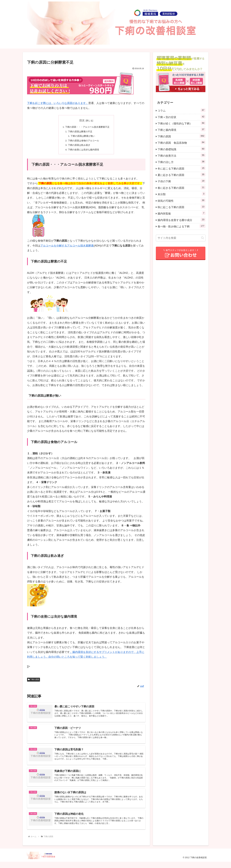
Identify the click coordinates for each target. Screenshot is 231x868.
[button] (203, 238)
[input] (181, 238)
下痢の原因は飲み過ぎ (78, 146)
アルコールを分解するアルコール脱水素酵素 (67, 247)
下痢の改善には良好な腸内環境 (83, 151)
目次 (82, 120)
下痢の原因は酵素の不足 (80, 132)
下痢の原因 (34, 681)
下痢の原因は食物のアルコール (83, 142)
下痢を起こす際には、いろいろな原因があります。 (58, 103)
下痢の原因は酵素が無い (82, 137)
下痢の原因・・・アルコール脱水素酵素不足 (87, 127)
